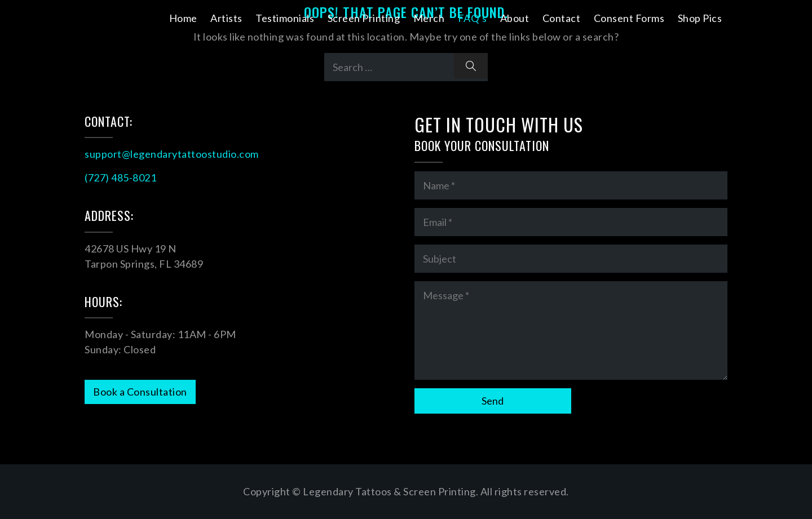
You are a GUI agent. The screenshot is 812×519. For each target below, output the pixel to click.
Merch (429, 18)
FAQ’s (473, 18)
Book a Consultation (140, 392)
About (515, 18)
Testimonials (285, 18)
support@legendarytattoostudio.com (172, 154)
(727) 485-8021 (120, 178)
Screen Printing (364, 18)
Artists (226, 18)
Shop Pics (700, 18)
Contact (562, 18)
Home (183, 18)
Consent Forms (629, 18)
